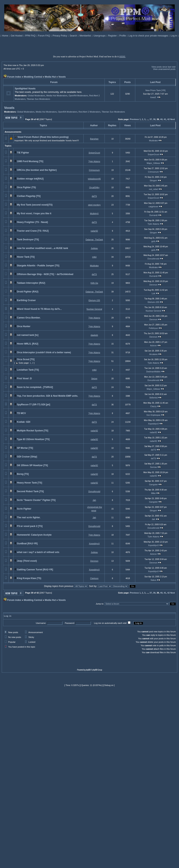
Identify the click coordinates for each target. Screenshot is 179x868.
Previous (134, 119)
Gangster (153, 484)
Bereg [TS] (23, 474)
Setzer (94, 379)
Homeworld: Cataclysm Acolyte (34, 535)
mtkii (94, 257)
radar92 (94, 231)
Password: (70, 623)
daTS (94, 196)
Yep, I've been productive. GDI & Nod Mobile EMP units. (47, 396)
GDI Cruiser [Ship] (27, 457)
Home (5, 36)
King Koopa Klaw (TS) (29, 578)
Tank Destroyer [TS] (28, 240)
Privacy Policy (60, 36)
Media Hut (50, 77)
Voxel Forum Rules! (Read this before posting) (43, 137)
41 (165, 119)
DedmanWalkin (153, 372)
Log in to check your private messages (149, 36)
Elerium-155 (94, 300)
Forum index (14, 77)
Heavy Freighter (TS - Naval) (33, 222)
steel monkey (94, 205)
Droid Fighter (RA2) (28, 292)
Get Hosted (17, 36)
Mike (153, 493)
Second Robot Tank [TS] (30, 491)
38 (154, 119)
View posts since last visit (164, 67)
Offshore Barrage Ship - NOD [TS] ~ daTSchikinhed (45, 274)
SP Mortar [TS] (25, 448)
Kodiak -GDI (24, 422)
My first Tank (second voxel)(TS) (35, 205)
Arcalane (153, 354)
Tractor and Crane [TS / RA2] (33, 231)
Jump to (100, 604)
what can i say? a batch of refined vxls (38, 552)
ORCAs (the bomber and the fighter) (37, 170)
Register (113, 36)
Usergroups (100, 36)
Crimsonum (94, 170)
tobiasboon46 (94, 179)
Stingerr (154, 180)
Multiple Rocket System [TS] (33, 431)
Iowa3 (153, 97)
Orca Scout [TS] (26, 359)
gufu (153, 241)
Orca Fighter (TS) (27, 187)
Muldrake (153, 141)
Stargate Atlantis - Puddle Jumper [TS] (38, 266)
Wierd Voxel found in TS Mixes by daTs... (39, 309)
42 (169, 119)
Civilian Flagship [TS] (29, 196)
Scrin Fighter (24, 509)
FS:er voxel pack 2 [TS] (30, 526)
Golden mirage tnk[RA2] (30, 179)
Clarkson (94, 578)
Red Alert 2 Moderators (89, 112)
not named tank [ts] (28, 335)
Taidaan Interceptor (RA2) (31, 283)
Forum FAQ (44, 36)
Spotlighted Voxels (25, 89)
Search (74, 36)
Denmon (153, 285)
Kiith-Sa (94, 283)
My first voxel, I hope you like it (34, 213)
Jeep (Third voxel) (27, 561)
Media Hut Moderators (57, 96)
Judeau (94, 248)
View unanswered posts (164, 69)
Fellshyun (153, 328)
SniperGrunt (94, 153)
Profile (123, 36)
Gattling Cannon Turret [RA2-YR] (35, 570)
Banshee (94, 139)
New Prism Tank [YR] (155, 90)
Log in (174, 36)
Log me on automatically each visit (110, 623)
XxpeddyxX (153, 424)
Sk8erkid (153, 398)
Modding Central (33, 77)
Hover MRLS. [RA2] (28, 344)
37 (151, 119)
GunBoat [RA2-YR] (27, 544)
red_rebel (153, 189)
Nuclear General (94, 309)
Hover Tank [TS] (26, 257)
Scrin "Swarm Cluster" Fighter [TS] (36, 500)
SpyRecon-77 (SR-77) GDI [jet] (34, 405)
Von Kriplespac (153, 415)
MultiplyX (94, 213)
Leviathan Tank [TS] (28, 370)
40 (161, 119)
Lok (153, 293)
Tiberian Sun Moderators (38, 99)
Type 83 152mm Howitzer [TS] (33, 439)
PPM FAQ (31, 36)
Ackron (153, 346)
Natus (153, 580)
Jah (94, 500)
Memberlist (86, 36)
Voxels (62, 77)
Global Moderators (36, 96)
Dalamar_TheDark (94, 240)
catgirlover (153, 207)
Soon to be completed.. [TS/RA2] (35, 387)
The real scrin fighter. (29, 517)
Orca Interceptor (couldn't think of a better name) (44, 352)
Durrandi (153, 215)
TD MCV (21, 413)
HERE (122, 57)
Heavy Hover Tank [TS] (30, 483)
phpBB (88, 670)
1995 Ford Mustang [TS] (30, 161)
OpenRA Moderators (78, 96)
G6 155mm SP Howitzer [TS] (33, 465)
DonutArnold (153, 259)
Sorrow (153, 467)
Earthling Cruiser (26, 300)
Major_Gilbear (153, 163)
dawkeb (94, 335)
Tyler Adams (94, 161)
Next (173, 119)
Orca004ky (94, 187)
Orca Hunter (24, 326)
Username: (41, 623)
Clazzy (153, 406)
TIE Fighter (23, 153)
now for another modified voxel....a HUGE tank (43, 248)
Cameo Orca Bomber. (29, 318)
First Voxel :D (24, 379)
